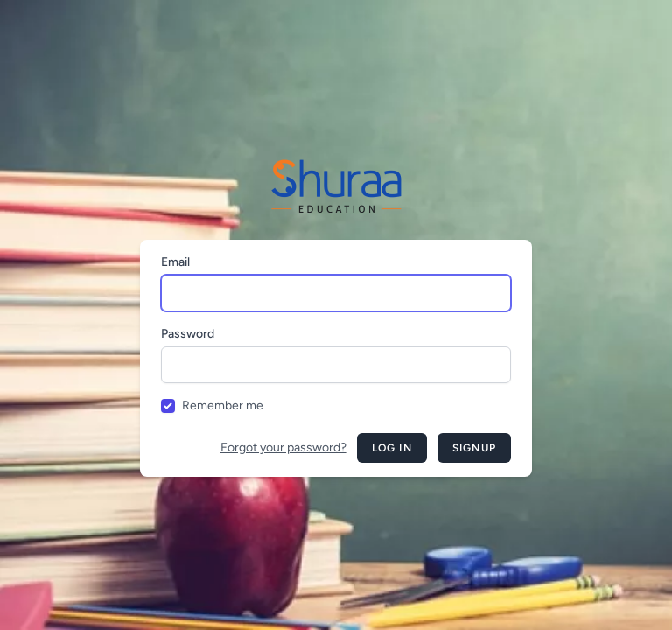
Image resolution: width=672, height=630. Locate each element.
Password (188, 334)
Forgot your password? (283, 448)
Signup (474, 448)
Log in (392, 448)
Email (175, 262)
